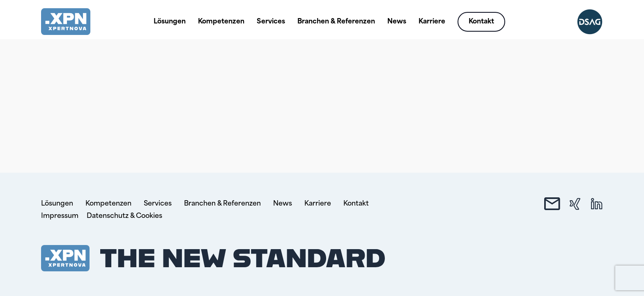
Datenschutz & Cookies (124, 216)
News (397, 22)
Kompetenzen (221, 22)
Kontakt (481, 22)
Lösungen (170, 22)
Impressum (60, 216)
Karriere (432, 22)
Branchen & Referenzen (336, 22)
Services (271, 22)
